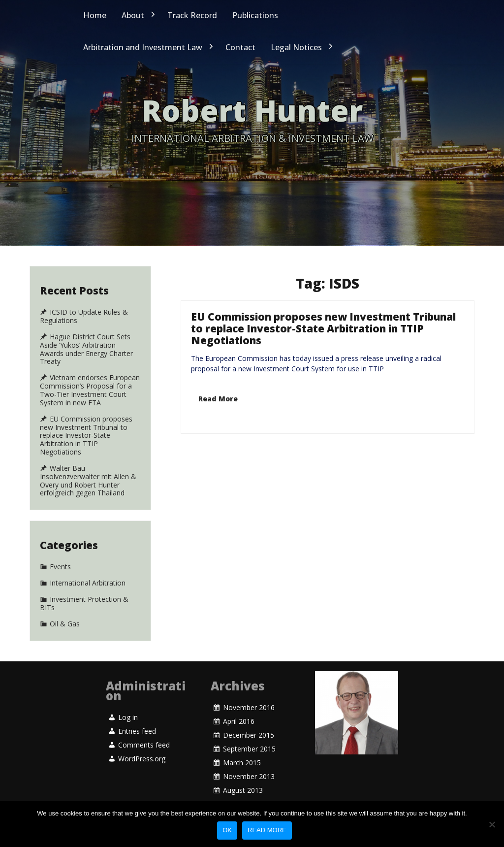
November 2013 (249, 751)
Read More (221, 377)
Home (95, 15)
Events (60, 577)
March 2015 (242, 747)
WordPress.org (142, 735)
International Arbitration (88, 582)
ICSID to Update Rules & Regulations (84, 316)
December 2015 (248, 739)
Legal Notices (296, 47)
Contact (240, 47)
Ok (227, 830)
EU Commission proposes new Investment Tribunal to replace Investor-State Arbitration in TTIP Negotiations (323, 355)
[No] (492, 824)
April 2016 (238, 734)
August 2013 (243, 755)
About (133, 15)
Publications (255, 15)
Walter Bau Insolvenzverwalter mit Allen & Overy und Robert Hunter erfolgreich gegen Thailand (88, 481)
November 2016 (249, 729)
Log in (128, 722)
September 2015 (249, 743)
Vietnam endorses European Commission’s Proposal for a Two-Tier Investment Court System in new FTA (90, 390)
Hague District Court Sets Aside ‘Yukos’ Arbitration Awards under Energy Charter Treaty (86, 349)
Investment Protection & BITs (84, 588)
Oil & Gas (65, 594)
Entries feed (137, 726)
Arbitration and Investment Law (143, 47)
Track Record (192, 15)
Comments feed (144, 731)
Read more (267, 830)
